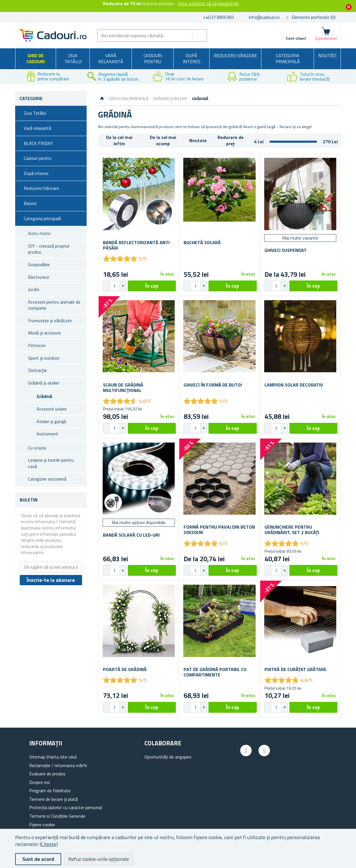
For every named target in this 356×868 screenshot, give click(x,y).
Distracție (37, 370)
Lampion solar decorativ (294, 385)
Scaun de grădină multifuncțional (123, 388)
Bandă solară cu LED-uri (131, 535)
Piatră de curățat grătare (296, 669)
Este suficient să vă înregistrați (208, 3)
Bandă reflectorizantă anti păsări (136, 245)
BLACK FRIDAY (38, 143)
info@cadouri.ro (264, 17)
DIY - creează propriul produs (49, 249)
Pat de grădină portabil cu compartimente (215, 672)
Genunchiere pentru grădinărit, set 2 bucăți (292, 530)
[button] (123, 286)
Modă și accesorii (44, 333)
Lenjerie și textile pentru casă (51, 463)
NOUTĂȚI (327, 55)
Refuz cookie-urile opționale (99, 859)
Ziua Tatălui (73, 59)
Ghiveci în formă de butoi (213, 385)
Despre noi (39, 782)
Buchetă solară (202, 243)
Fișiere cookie (42, 825)
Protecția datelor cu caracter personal (65, 807)
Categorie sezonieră (47, 479)
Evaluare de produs (47, 774)
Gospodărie (39, 264)
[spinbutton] (115, 286)
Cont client (296, 38)
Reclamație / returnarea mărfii (58, 765)
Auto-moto (39, 233)
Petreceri (37, 345)
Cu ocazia (37, 448)
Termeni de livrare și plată (53, 799)
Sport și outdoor (44, 358)
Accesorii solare (52, 409)
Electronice (39, 277)
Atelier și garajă (51, 421)
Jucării (34, 289)
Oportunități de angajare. (168, 757)
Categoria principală (288, 59)
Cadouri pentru (153, 59)
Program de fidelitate (50, 791)
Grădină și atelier (44, 383)
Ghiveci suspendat (286, 250)
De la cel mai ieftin (119, 140)
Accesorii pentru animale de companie (54, 305)
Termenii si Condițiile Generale (57, 816)
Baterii (30, 203)
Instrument (47, 434)
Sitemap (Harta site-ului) (53, 757)
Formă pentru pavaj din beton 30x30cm (219, 530)
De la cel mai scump (163, 140)
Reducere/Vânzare (235, 55)
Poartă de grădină (125, 669)
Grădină (44, 396)
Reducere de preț (231, 140)
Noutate (198, 140)
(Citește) (49, 844)
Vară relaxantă (111, 59)
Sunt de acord (38, 859)
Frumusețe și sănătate (50, 320)
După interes (192, 59)
